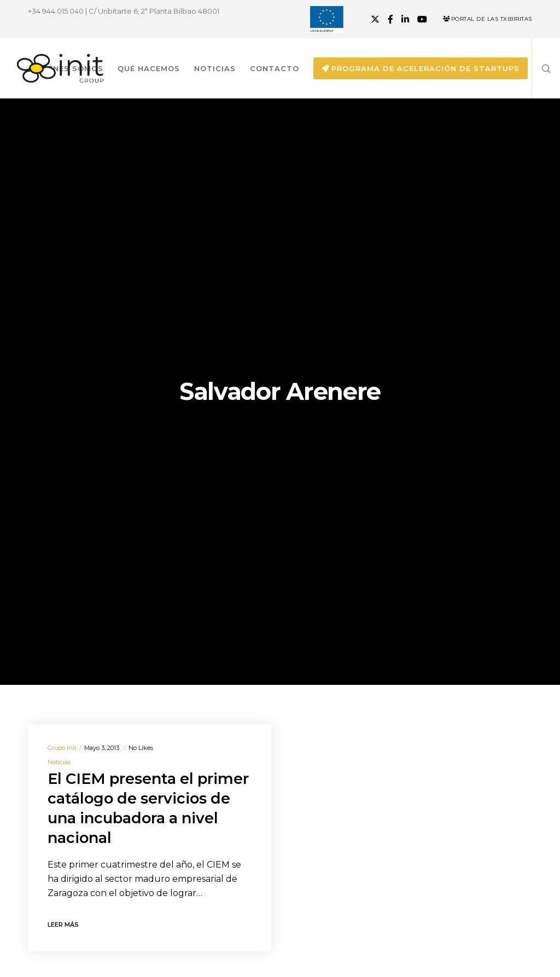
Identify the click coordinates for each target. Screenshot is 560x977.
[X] (375, 19)
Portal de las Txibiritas (488, 19)
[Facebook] (390, 19)
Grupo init (62, 748)
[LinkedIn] (405, 19)
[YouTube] (422, 19)
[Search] (542, 68)
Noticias (59, 762)
